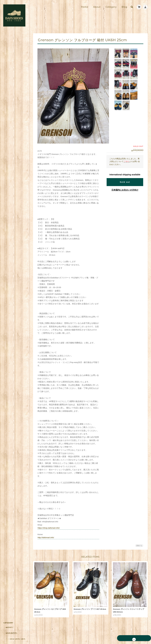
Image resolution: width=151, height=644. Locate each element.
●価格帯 (9, 121)
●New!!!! (9, 38)
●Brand (9, 70)
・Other (11, 115)
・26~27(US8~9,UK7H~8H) (17, 57)
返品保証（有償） (13, 178)
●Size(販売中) (11, 44)
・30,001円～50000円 (16, 144)
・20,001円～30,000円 (16, 138)
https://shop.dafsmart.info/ (51, 528)
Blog (124, 7)
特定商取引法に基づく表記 (17, 226)
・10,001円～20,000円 (16, 132)
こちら (126, 161)
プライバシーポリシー (115, 632)
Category (111, 7)
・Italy (10, 81)
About (97, 7)
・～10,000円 (12, 127)
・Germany (12, 104)
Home (85, 7)
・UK (9, 75)
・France (12, 87)
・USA (10, 98)
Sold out (125, 182)
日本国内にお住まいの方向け (125, 190)
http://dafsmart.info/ (48, 538)
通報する (139, 546)
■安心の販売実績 (12, 161)
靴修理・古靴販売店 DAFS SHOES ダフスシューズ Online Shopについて (16, 217)
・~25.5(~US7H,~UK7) (16, 50)
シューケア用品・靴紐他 (15, 155)
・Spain (10, 93)
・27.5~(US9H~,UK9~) (16, 64)
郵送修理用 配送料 (13, 167)
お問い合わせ (11, 231)
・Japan (11, 110)
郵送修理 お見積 (13, 173)
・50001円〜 (12, 149)
